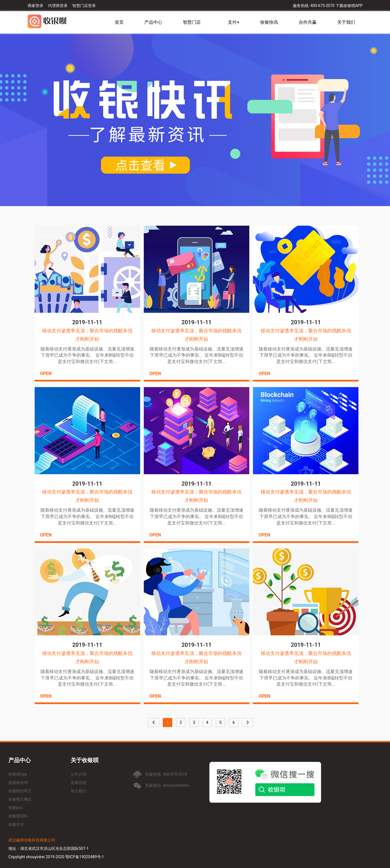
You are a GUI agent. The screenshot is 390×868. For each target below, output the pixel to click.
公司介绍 (78, 774)
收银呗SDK (18, 816)
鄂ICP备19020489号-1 (85, 857)
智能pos (15, 808)
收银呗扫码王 (20, 791)
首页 (119, 22)
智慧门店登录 (84, 6)
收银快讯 (269, 22)
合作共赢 (308, 22)
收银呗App (18, 774)
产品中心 (153, 22)
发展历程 (78, 783)
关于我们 (346, 22)
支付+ (234, 22)
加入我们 (78, 791)
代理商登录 (58, 6)
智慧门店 (192, 22)
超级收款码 (18, 783)
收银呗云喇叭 (20, 799)
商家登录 (35, 6)
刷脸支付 (16, 824)
